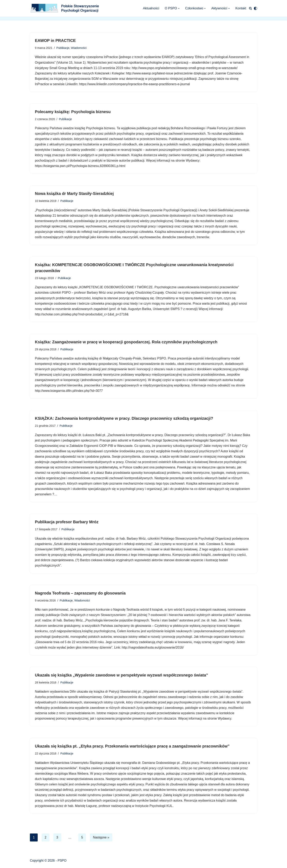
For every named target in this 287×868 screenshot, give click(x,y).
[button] (179, 8)
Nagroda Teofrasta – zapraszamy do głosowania (80, 595)
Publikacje (63, 48)
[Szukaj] (250, 8)
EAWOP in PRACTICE (55, 40)
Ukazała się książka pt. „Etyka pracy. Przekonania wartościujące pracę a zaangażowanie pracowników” (132, 748)
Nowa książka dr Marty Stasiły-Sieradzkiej (74, 194)
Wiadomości (79, 48)
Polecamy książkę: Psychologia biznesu (73, 112)
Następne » (101, 840)
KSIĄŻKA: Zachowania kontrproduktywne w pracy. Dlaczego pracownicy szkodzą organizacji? (124, 420)
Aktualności (151, 8)
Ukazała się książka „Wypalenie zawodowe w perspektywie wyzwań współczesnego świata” (121, 677)
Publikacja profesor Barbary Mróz (67, 523)
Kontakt (241, 8)
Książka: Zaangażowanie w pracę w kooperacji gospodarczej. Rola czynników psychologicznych (126, 343)
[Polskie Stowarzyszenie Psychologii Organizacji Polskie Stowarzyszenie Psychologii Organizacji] (66, 8)
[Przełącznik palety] (256, 8)
